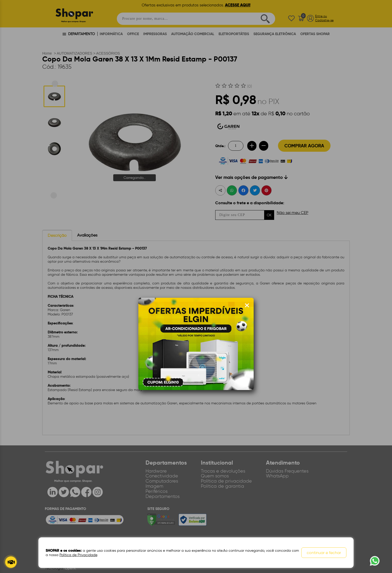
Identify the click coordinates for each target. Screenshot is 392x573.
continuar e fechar (324, 553)
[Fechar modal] (247, 305)
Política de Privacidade (78, 555)
